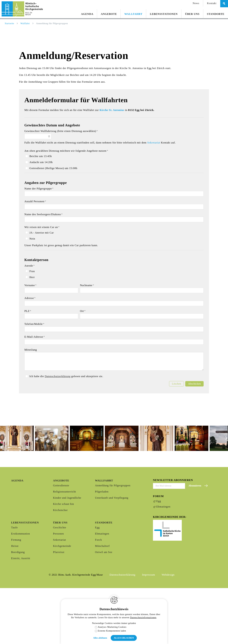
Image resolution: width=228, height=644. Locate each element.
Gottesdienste (61, 541)
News (196, 3)
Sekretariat (154, 199)
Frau (32, 327)
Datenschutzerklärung (58, 432)
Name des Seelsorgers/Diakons (44, 270)
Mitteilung (31, 406)
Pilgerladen (102, 548)
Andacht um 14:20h (41, 218)
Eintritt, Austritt (21, 614)
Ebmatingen (102, 590)
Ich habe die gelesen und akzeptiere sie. (66, 432)
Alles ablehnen (100, 638)
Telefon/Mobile (34, 380)
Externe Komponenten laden (111, 631)
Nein (32, 295)
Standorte (216, 14)
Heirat (15, 602)
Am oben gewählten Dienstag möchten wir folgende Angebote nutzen (66, 207)
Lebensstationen (164, 14)
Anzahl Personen (35, 257)
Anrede (30, 322)
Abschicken (194, 440)
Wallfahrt (133, 14)
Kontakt (212, 3)
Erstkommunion (21, 590)
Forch (98, 596)
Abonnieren (195, 542)
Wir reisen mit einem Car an (42, 283)
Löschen (177, 440)
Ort (83, 367)
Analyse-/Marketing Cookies (111, 627)
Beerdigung (18, 608)
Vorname (30, 341)
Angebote (109, 14)
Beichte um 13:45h (41, 212)
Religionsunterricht (65, 548)
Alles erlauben (124, 638)
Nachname (87, 341)
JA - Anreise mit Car (42, 289)
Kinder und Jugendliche (67, 554)
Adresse (30, 354)
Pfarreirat (59, 608)
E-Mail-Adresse (35, 393)
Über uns (192, 14)
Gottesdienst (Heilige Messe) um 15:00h (53, 224)
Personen (58, 590)
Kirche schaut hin (63, 560)
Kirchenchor (60, 566)
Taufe (14, 583)
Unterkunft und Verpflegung (112, 554)
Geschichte (60, 583)
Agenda (87, 14)
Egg (97, 583)
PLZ (28, 367)
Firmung (16, 596)
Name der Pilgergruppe (39, 245)
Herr (32, 333)
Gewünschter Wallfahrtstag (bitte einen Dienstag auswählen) (61, 187)
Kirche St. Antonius (112, 166)
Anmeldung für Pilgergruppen (113, 541)
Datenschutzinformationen (143, 618)
